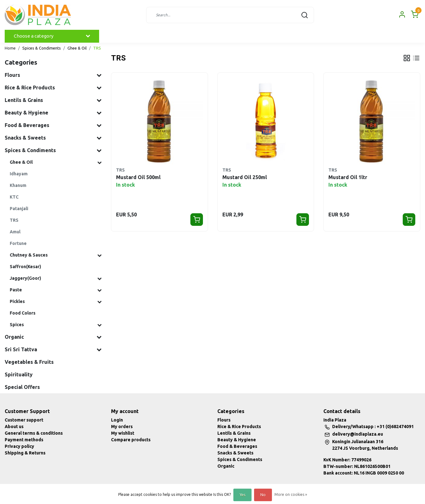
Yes (242, 495)
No (263, 495)
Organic (226, 466)
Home (10, 48)
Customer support (24, 420)
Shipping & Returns (25, 453)
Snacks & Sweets (235, 453)
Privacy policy (19, 446)
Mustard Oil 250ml (245, 177)
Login (117, 420)
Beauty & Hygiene (237, 440)
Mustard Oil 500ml (138, 177)
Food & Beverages (237, 446)
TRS (97, 48)
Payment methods (24, 440)
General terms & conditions (34, 433)
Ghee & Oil (77, 48)
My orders (122, 427)
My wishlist (123, 433)
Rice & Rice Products (239, 427)
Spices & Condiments (42, 48)
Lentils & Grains (234, 433)
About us (14, 427)
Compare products (131, 440)
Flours (224, 420)
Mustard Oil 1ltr (348, 177)
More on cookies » (291, 494)
